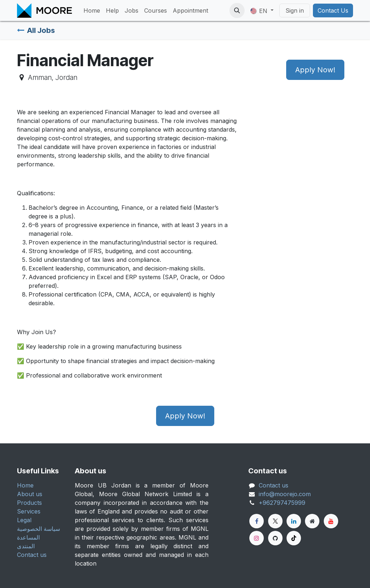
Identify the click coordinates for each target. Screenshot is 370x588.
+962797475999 (282, 503)
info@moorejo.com (285, 494)
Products (29, 503)
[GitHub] (275, 538)
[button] (237, 10)
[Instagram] (257, 538)
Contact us (32, 555)
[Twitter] (275, 521)
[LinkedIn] (294, 521)
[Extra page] (312, 521)
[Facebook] (257, 521)
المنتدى (26, 546)
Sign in (295, 10)
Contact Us (333, 10)
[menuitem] (92, 10)
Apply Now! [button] (315, 70)
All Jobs (36, 30)
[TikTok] (294, 538)
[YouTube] (331, 521)
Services (29, 511)
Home (25, 485)
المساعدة (28, 537)
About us (30, 494)
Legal (24, 520)
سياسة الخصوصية (38, 529)
